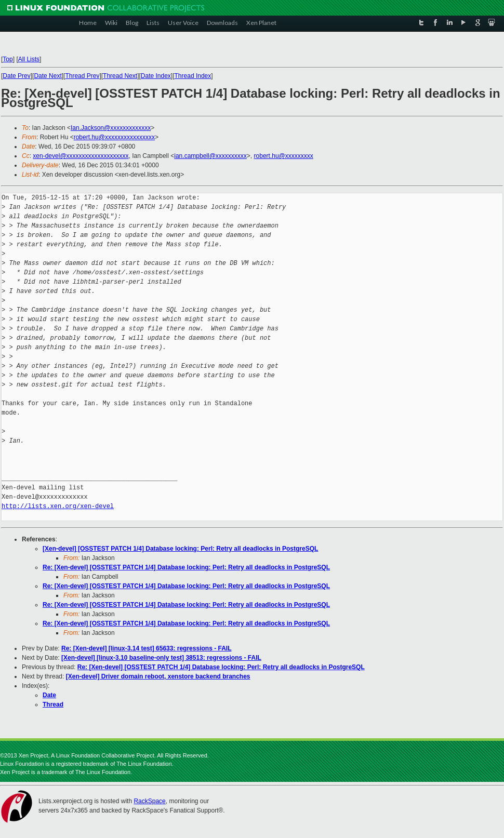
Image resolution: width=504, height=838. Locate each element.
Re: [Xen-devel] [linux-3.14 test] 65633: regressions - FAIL (146, 648)
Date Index (156, 76)
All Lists (29, 59)
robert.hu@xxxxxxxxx (284, 156)
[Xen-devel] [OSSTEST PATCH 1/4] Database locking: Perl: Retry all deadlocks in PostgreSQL (180, 549)
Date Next (48, 76)
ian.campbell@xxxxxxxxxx (210, 156)
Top (8, 59)
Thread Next (120, 76)
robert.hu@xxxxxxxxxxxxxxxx (114, 137)
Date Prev (16, 76)
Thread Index (193, 76)
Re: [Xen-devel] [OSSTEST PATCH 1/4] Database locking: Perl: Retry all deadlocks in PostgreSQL (186, 567)
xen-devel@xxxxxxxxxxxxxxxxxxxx (81, 156)
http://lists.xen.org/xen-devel (58, 506)
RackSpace (149, 801)
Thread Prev (82, 76)
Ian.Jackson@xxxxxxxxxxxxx (111, 128)
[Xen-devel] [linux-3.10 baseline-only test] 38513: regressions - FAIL (161, 658)
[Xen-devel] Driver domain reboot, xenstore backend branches (158, 676)
